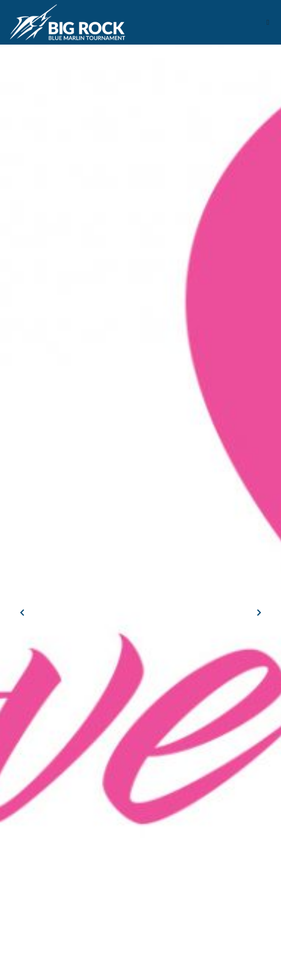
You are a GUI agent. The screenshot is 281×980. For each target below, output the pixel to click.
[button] (268, 23)
